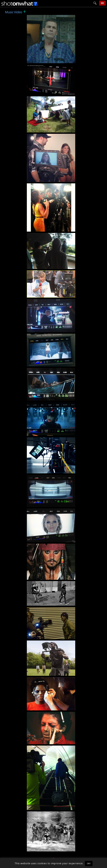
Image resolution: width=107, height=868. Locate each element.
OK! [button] (89, 863)
